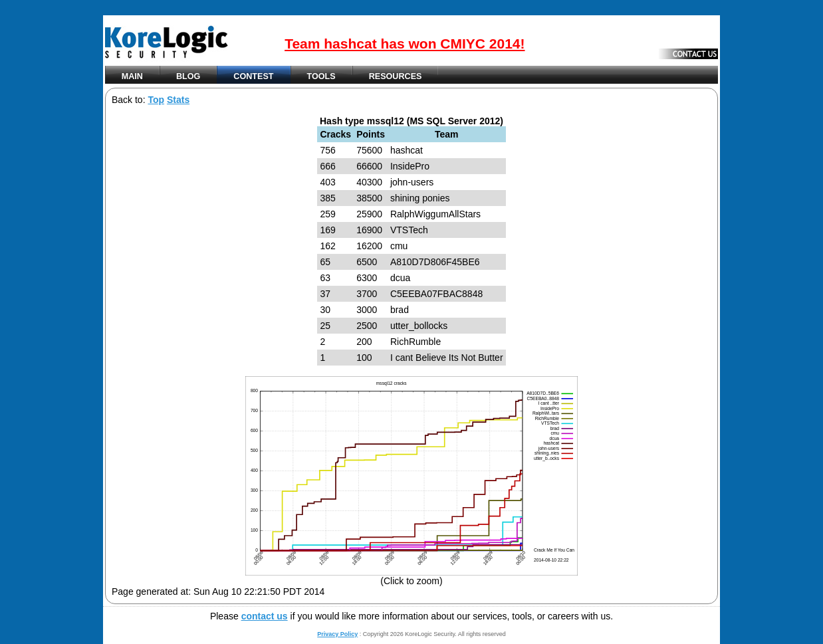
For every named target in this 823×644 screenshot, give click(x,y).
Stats (178, 100)
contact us (265, 616)
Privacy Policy (337, 634)
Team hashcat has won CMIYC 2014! (405, 44)
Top (156, 100)
